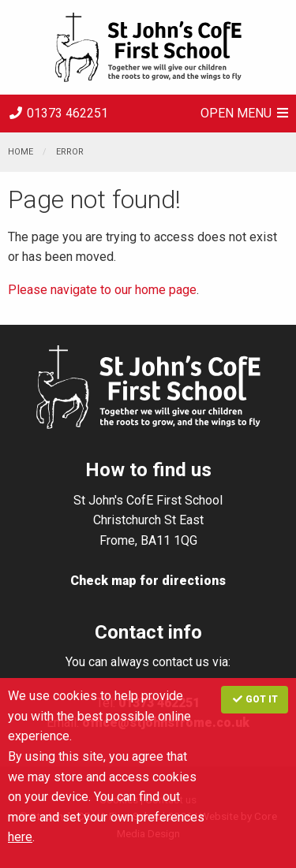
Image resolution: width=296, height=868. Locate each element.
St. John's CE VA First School (148, 47)
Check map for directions (148, 581)
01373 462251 (58, 113)
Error (70, 152)
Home (21, 152)
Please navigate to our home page (102, 290)
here (20, 837)
